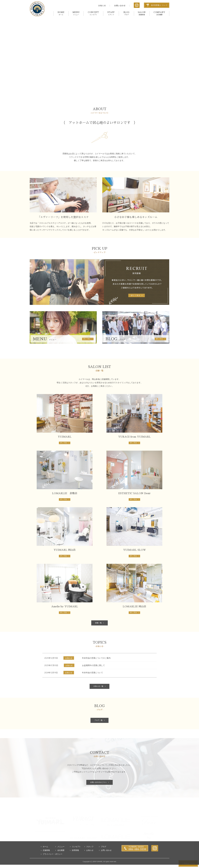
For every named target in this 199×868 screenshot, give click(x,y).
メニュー (60, 858)
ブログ (103, 858)
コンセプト (75, 858)
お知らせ (102, 6)
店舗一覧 (99, 631)
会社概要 (60, 862)
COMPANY (159, 13)
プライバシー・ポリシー (52, 865)
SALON (142, 13)
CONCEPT (93, 13)
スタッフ (89, 858)
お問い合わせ (120, 6)
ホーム (44, 858)
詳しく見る (65, 450)
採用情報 (74, 862)
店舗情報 (45, 862)
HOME (61, 13)
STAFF (111, 13)
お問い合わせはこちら (99, 793)
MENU (76, 13)
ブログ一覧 (100, 730)
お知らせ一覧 (99, 696)
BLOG (126, 13)
